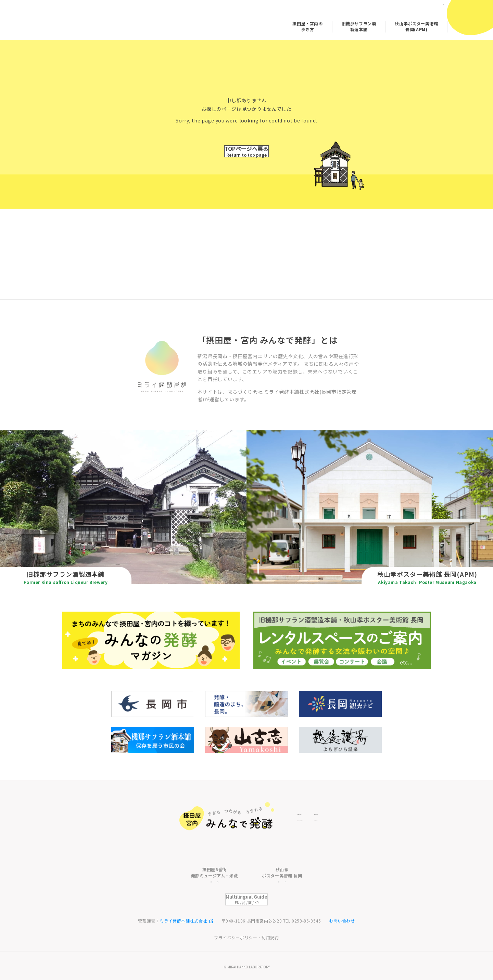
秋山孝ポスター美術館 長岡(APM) (368, 24)
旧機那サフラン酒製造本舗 (310, 24)
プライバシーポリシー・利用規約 (246, 937)
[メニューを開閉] (471, 16)
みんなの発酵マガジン (421, 24)
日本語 (426, 9)
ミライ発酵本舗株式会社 (186, 921)
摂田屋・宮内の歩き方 (259, 24)
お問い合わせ (342, 921)
